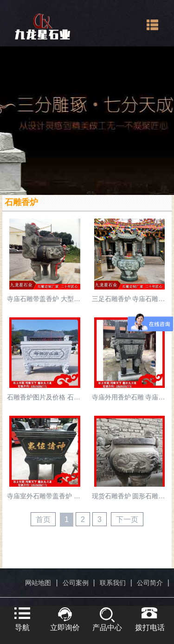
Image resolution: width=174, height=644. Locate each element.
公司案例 (76, 583)
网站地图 (38, 583)
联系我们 (113, 583)
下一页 (127, 519)
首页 (43, 519)
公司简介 (150, 583)
